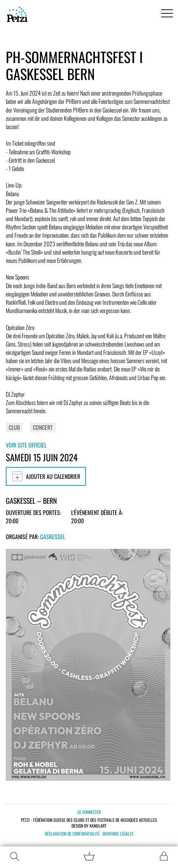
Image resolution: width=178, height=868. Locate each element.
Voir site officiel (26, 445)
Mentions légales (118, 834)
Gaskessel (53, 537)
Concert (43, 427)
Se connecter (89, 812)
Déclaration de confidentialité (72, 834)
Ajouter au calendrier (46, 476)
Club (14, 427)
